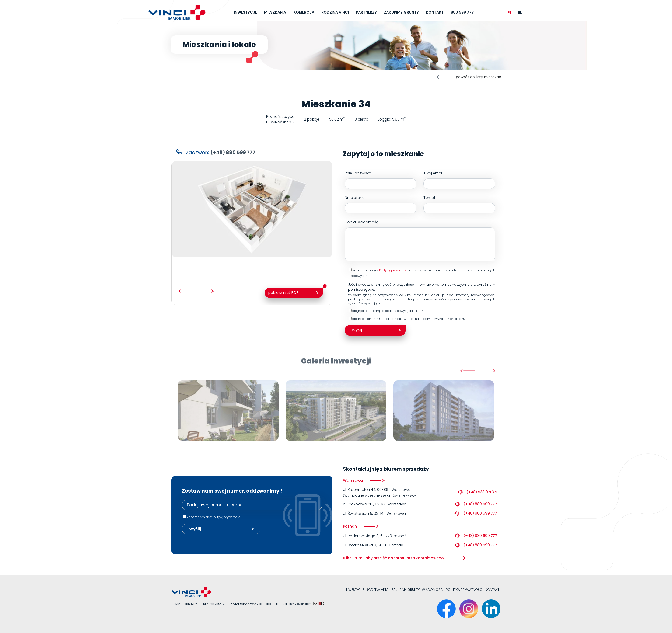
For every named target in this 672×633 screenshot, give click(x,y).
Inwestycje (355, 590)
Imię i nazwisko (381, 180)
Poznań (350, 526)
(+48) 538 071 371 (482, 492)
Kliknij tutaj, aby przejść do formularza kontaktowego (393, 558)
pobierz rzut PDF (283, 293)
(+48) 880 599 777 (480, 504)
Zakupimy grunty (406, 590)
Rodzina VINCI (378, 590)
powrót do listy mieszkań (478, 77)
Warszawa (353, 480)
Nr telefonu (381, 204)
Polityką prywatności (394, 270)
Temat (459, 204)
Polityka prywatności (464, 590)
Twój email (459, 180)
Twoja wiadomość (420, 240)
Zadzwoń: (221, 152)
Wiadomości (433, 590)
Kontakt (492, 590)
